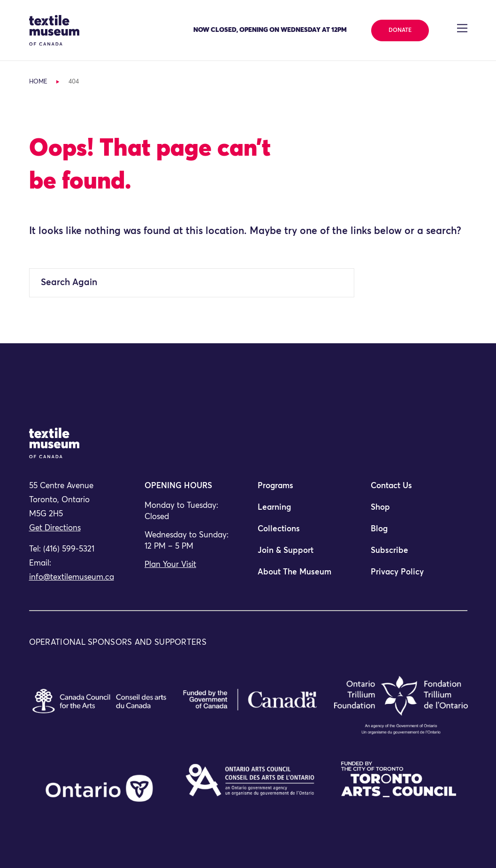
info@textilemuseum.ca (72, 577)
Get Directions (55, 528)
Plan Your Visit (170, 565)
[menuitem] (305, 490)
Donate (400, 30)
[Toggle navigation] (462, 28)
